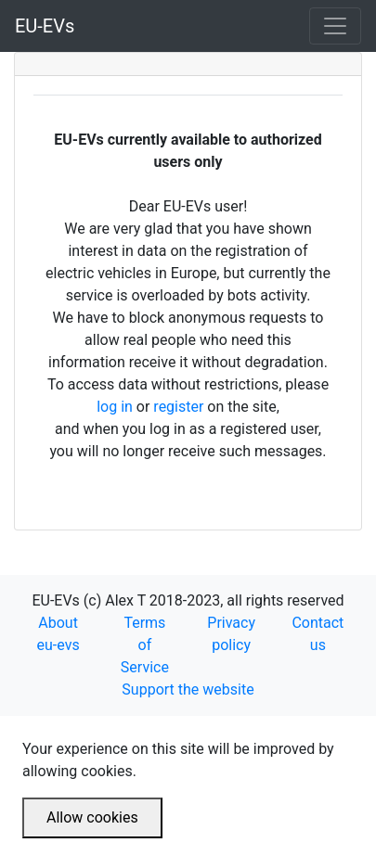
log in (115, 407)
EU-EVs (45, 26)
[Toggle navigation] (335, 26)
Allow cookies (92, 817)
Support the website (188, 689)
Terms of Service (145, 645)
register (178, 407)
